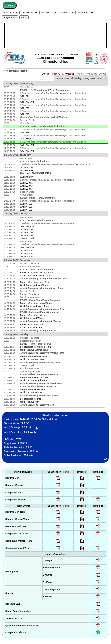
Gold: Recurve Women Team (34, 350)
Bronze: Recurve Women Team (35, 347)
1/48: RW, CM (27, 145)
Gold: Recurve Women (31, 392)
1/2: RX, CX (26, 210)
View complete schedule (15, 71)
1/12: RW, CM (27, 102)
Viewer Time (92, 74)
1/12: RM (25, 96)
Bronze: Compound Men (32, 325)
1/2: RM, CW (26, 177)
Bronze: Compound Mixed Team (36, 303)
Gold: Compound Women (33, 318)
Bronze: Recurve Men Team (34, 356)
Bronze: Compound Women (34, 315)
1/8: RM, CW (26, 167)
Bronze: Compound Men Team (35, 282)
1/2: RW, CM (26, 189)
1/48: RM (25, 133)
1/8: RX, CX (26, 204)
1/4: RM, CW (26, 232)
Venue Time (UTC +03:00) (58, 74)
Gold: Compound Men (31, 328)
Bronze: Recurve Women (32, 389)
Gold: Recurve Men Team (33, 359)
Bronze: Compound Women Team (37, 273)
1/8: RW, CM (26, 183)
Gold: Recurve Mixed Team (33, 380)
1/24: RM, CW (27, 139)
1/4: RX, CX (26, 207)
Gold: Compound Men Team (34, 285)
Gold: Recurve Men (30, 402)
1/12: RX (24, 108)
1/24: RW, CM (27, 151)
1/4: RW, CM (26, 186)
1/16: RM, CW (27, 226)
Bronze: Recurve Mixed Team (35, 377)
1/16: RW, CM (27, 247)
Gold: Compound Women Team (36, 276)
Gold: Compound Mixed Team (35, 306)
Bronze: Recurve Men (31, 399)
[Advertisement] (55, 35)
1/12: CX (24, 114)
